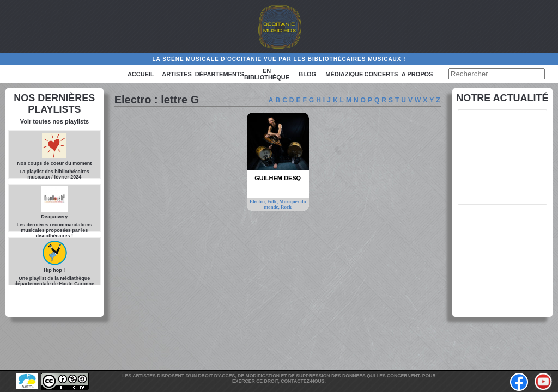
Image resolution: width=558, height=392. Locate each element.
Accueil (141, 74)
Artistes (177, 74)
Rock (286, 207)
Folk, (273, 201)
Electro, (258, 201)
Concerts (381, 74)
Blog (307, 74)
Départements (220, 74)
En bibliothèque (267, 74)
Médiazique (344, 74)
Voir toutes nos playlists (54, 121)
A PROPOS (417, 74)
